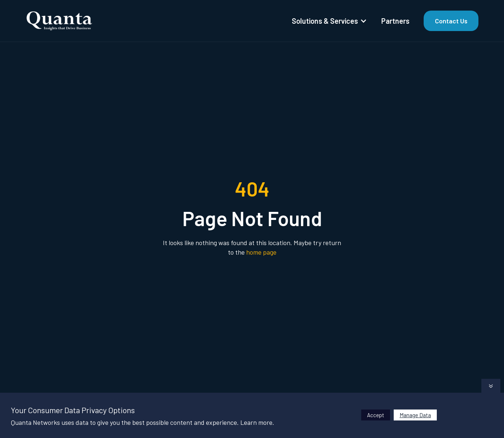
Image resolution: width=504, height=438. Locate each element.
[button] (329, 21)
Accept (376, 415)
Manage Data (415, 415)
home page (261, 252)
